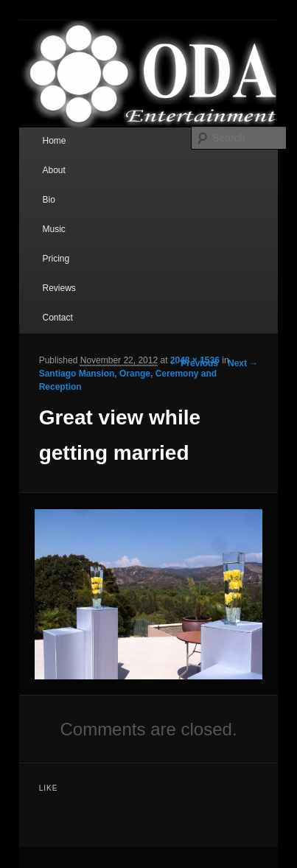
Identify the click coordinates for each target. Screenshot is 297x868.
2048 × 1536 (195, 360)
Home (54, 141)
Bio (48, 200)
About (53, 170)
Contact (57, 318)
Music (53, 229)
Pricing (56, 259)
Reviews (59, 288)
